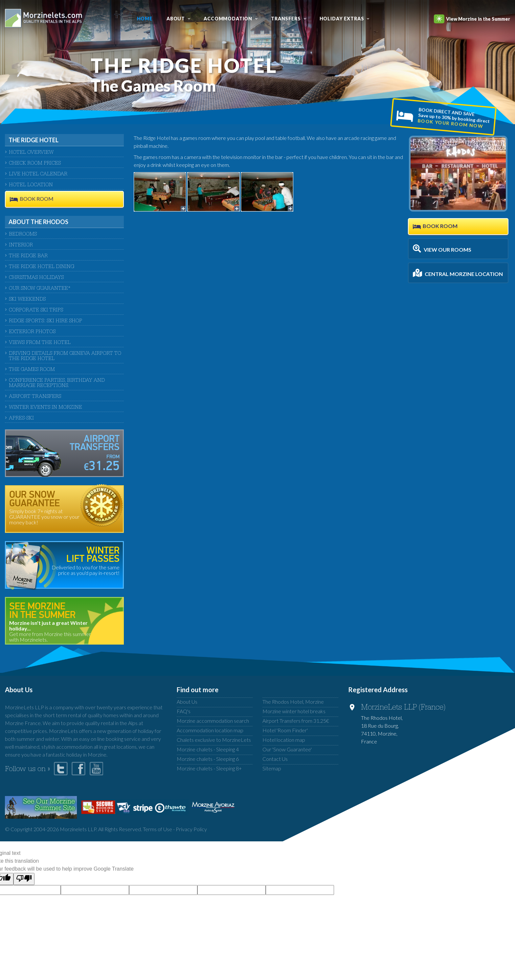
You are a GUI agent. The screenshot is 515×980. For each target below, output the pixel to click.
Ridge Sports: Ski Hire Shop (45, 321)
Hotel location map (284, 740)
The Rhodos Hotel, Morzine (293, 702)
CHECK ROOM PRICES (35, 164)
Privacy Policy (191, 829)
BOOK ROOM (37, 199)
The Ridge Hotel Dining (42, 267)
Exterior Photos (32, 332)
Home (145, 19)
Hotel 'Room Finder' (285, 730)
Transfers (286, 19)
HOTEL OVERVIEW (31, 153)
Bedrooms (23, 235)
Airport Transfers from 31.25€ (296, 721)
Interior (21, 245)
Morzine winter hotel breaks (294, 711)
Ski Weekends (27, 300)
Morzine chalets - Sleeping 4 (208, 749)
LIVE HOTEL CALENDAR (38, 174)
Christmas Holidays (36, 278)
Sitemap (272, 768)
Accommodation (228, 19)
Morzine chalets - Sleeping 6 (208, 759)
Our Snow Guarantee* (40, 289)
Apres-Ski (21, 419)
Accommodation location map (210, 730)
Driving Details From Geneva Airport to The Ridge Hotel (65, 356)
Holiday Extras (342, 19)
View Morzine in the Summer (472, 19)
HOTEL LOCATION (31, 185)
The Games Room (32, 370)
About (176, 19)
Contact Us (275, 759)
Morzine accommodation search (213, 721)
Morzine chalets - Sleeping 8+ (209, 768)
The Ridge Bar (28, 256)
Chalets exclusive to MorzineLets (214, 740)
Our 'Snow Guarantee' (287, 749)
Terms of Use (157, 829)
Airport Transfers (35, 397)
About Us (187, 702)
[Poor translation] (24, 879)
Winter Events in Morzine (45, 408)
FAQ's (184, 711)
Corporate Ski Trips (36, 310)
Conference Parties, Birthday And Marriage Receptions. (57, 383)
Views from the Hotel (40, 343)
